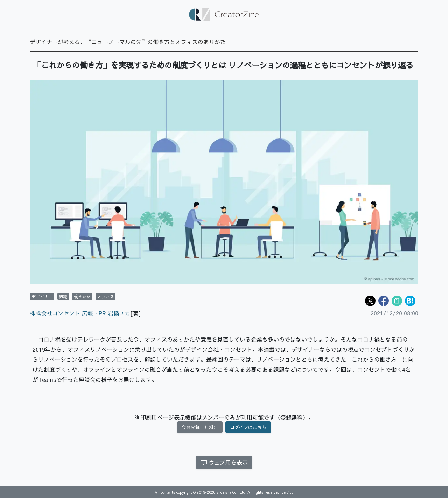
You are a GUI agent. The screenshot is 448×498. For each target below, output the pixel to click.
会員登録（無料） (200, 427)
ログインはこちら (248, 427)
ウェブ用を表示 (224, 462)
